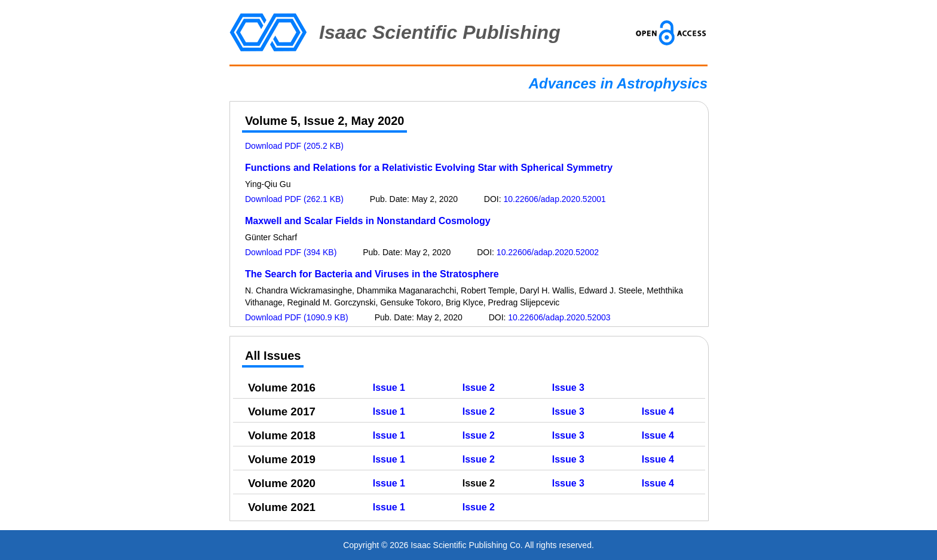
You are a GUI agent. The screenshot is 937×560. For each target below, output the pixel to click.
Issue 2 (479, 388)
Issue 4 (658, 411)
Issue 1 (389, 388)
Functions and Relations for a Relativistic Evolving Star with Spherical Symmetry (429, 168)
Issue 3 (568, 388)
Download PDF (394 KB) (291, 252)
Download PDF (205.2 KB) (294, 146)
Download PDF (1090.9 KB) (297, 317)
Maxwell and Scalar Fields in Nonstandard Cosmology (368, 221)
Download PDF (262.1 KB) (294, 199)
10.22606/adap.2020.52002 (548, 252)
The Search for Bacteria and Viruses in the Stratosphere (372, 274)
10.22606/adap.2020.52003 (559, 317)
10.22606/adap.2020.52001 (555, 199)
